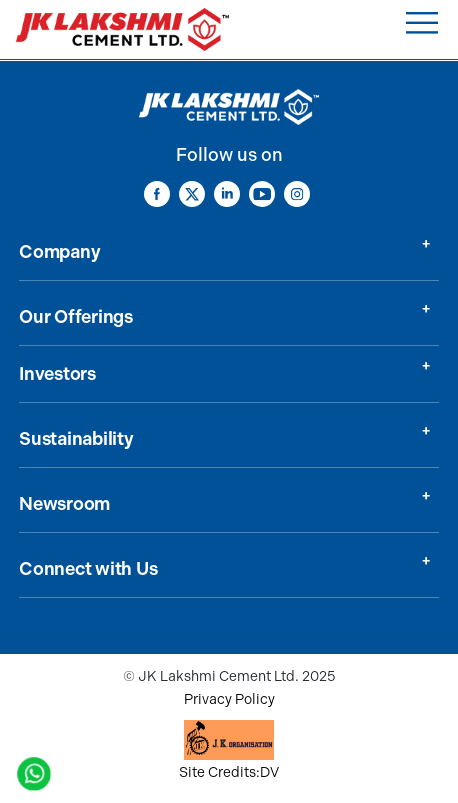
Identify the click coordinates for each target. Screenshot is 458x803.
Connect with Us (88, 569)
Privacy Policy (229, 699)
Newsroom (64, 504)
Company (59, 252)
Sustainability (76, 439)
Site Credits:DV (229, 772)
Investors (57, 374)
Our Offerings (76, 317)
